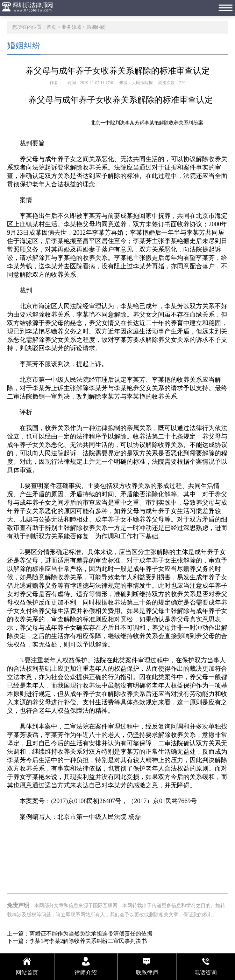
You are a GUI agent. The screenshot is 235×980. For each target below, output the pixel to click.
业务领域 (71, 27)
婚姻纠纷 (96, 27)
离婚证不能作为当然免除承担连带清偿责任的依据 (91, 934)
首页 (51, 27)
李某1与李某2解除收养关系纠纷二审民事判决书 (88, 941)
